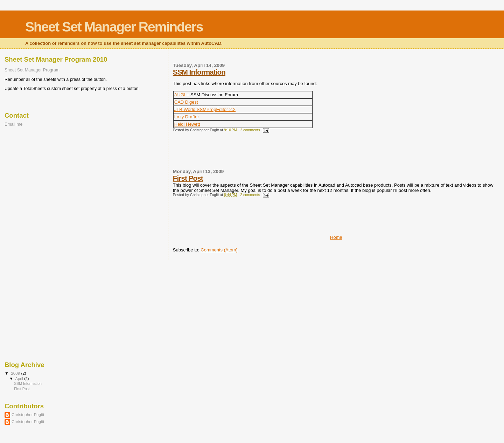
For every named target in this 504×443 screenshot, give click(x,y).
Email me (13, 124)
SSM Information (199, 72)
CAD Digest (186, 102)
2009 (16, 373)
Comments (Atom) (219, 250)
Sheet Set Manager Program (32, 70)
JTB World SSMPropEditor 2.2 (205, 109)
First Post (188, 178)
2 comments (250, 130)
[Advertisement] (255, 154)
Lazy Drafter (187, 117)
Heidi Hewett (187, 124)
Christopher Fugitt (28, 414)
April (20, 379)
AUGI (180, 95)
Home (336, 237)
